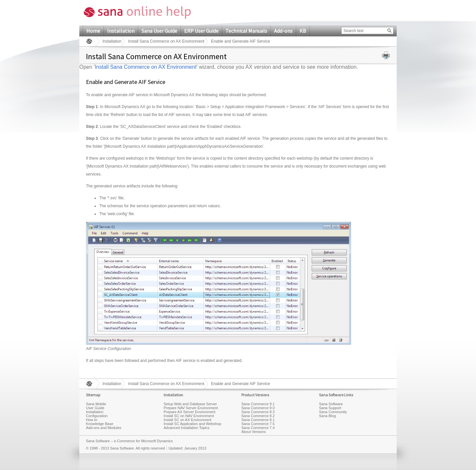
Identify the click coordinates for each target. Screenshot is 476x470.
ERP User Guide (201, 31)
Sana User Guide (159, 31)
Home (93, 31)
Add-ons (283, 31)
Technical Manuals (246, 31)
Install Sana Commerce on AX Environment (166, 41)
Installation (121, 31)
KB (303, 31)
